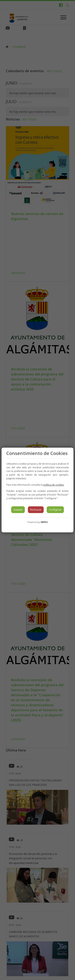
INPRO (44, 522)
